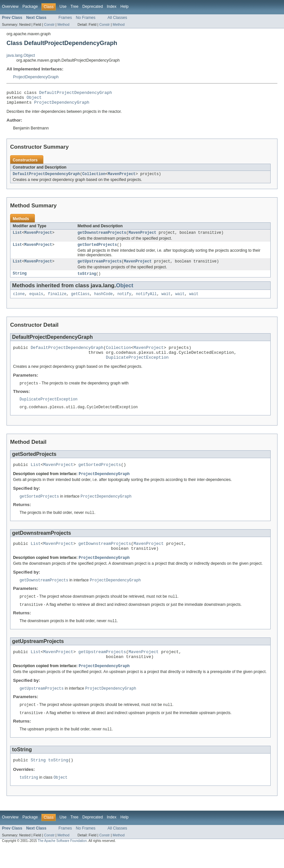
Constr (49, 24)
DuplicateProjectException (137, 367)
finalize (57, 300)
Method (63, 24)
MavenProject (121, 177)
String (20, 279)
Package (30, 7)
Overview (10, 7)
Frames (65, 18)
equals (36, 300)
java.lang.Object (21, 55)
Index (112, 7)
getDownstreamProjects (102, 237)
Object (34, 99)
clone (19, 300)
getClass (80, 300)
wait (166, 300)
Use (63, 7)
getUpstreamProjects (100, 267)
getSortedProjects (97, 249)
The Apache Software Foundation (62, 862)
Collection (94, 177)
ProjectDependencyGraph (36, 77)
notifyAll (146, 300)
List (17, 237)
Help (124, 7)
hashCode (104, 300)
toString (87, 279)
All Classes (117, 18)
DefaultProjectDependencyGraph (75, 93)
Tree (75, 7)
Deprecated (93, 7)
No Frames (86, 18)
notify (124, 300)
